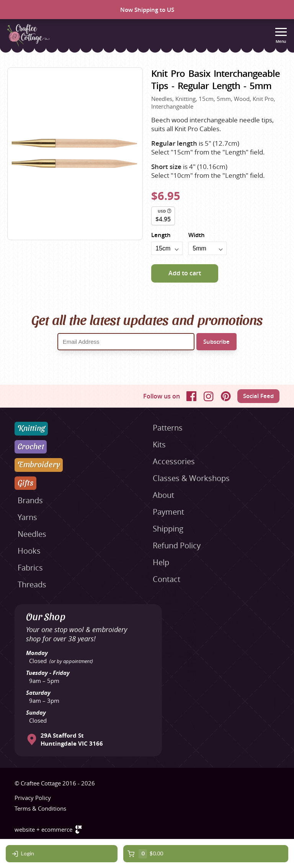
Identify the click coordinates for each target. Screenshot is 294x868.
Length (161, 235)
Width (197, 235)
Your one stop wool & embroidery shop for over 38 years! (77, 634)
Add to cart (185, 273)
